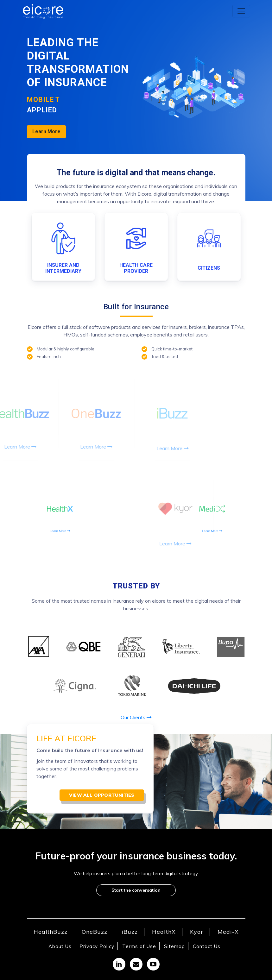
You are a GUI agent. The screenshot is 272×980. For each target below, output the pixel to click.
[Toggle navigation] (241, 11)
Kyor (197, 932)
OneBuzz (95, 932)
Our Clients (136, 717)
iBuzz (130, 932)
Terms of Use (139, 946)
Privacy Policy (97, 946)
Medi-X (228, 932)
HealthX (164, 932)
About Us (60, 946)
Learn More (46, 132)
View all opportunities (102, 795)
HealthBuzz (51, 932)
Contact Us (207, 946)
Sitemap (174, 946)
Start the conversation (136, 890)
